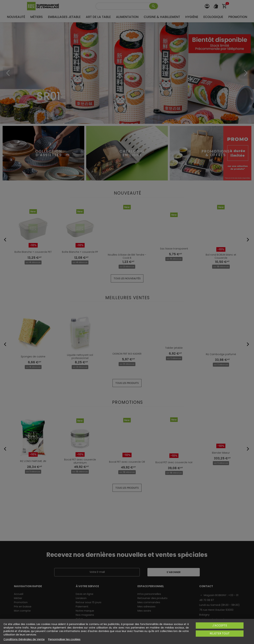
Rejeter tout (220, 633)
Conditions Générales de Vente (24, 639)
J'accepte (220, 625)
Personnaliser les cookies (64, 639)
